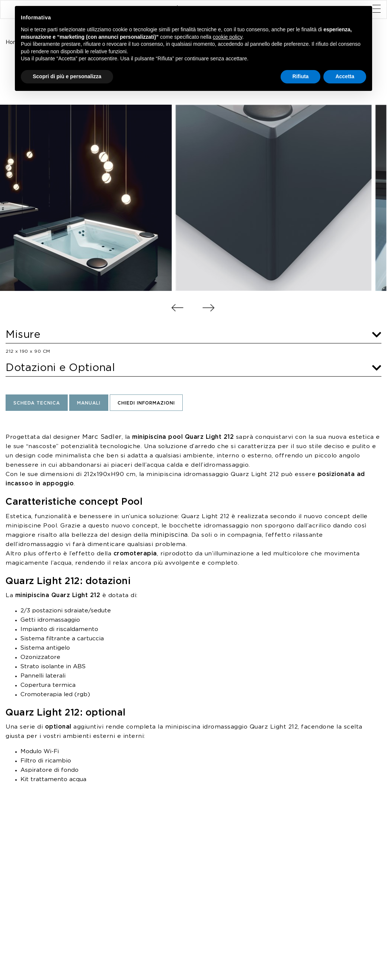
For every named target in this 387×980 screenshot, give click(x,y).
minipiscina (169, 535)
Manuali (89, 403)
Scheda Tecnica (37, 403)
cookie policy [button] (228, 37)
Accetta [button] (345, 76)
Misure (193, 335)
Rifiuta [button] (301, 76)
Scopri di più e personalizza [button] (67, 76)
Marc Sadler (102, 437)
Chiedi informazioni (146, 403)
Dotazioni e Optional (193, 368)
